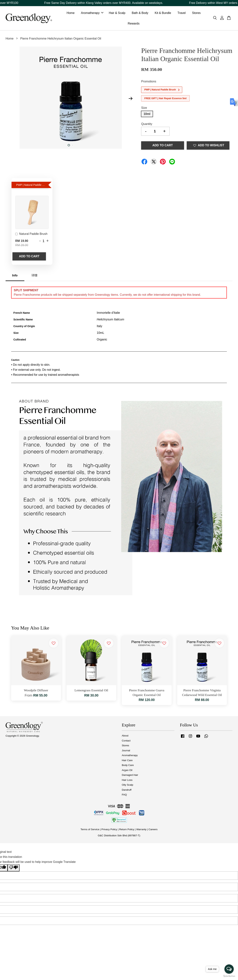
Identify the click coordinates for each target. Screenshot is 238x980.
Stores (196, 13)
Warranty (141, 830)
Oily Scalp (127, 786)
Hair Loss (127, 781)
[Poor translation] (14, 869)
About (125, 737)
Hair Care (127, 761)
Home (71, 13)
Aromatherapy (92, 13)
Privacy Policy (109, 830)
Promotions (149, 82)
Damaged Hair (130, 776)
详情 (34, 276)
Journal (126, 751)
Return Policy (127, 830)
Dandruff (127, 791)
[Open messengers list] (229, 969)
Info (15, 276)
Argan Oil (127, 771)
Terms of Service (90, 830)
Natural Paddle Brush (31, 235)
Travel (182, 13)
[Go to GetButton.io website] (229, 976)
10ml (147, 115)
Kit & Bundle (163, 13)
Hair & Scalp (117, 13)
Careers (153, 830)
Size (144, 109)
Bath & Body (140, 13)
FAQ (124, 796)
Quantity (147, 125)
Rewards (134, 24)
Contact (126, 741)
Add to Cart (29, 257)
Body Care (128, 766)
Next (131, 99)
